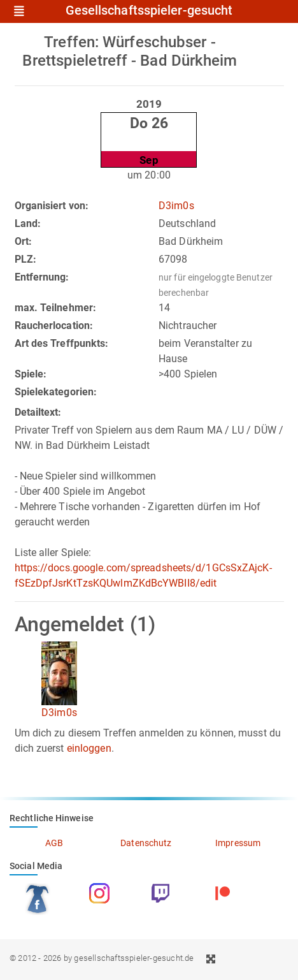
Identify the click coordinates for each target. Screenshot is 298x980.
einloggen (89, 748)
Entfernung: (42, 277)
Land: (28, 223)
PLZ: (25, 259)
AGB (54, 843)
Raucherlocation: (54, 325)
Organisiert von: (52, 206)
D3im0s (176, 206)
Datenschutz (146, 843)
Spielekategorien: (56, 392)
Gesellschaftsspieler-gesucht (149, 11)
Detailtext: (38, 412)
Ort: (23, 241)
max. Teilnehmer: (56, 308)
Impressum (238, 843)
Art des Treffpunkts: (62, 343)
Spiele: (31, 374)
